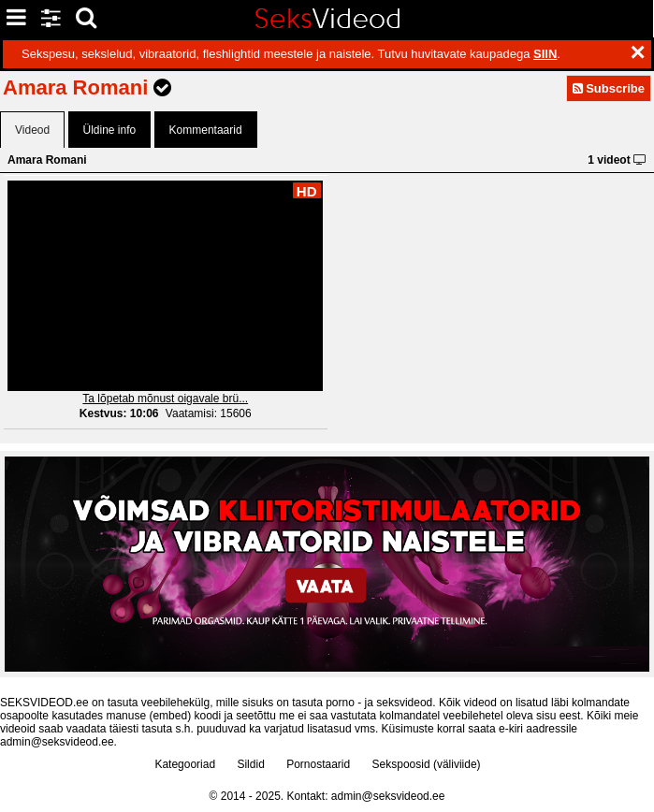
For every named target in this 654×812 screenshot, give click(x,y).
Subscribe (609, 88)
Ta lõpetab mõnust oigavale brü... (165, 399)
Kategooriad (185, 764)
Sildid (250, 764)
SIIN (545, 54)
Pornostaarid (318, 764)
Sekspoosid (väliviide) (427, 764)
